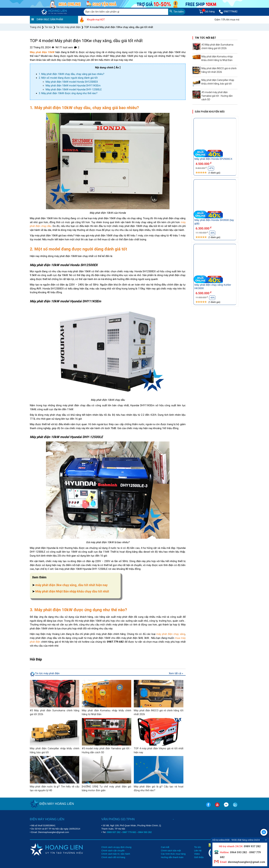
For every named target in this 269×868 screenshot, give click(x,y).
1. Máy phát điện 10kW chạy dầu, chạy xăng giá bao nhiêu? (72, 74)
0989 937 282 (114, 832)
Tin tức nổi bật (205, 38)
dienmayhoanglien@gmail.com (246, 862)
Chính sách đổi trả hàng (113, 857)
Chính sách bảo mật (171, 851)
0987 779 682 (129, 832)
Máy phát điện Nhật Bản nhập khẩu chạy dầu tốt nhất (72, 591)
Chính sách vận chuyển (113, 851)
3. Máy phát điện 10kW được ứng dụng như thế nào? (68, 93)
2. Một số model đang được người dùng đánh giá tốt (68, 78)
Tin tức (197, 847)
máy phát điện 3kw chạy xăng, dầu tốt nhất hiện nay (71, 585)
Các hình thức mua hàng (173, 854)
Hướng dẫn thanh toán (172, 857)
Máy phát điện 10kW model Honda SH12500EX (72, 82)
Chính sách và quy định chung (116, 847)
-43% (212, 233)
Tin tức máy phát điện (47, 673)
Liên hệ (198, 851)
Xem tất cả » (176, 673)
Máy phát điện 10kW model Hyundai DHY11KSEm (73, 86)
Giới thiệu (199, 857)
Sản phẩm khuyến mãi (210, 112)
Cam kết (165, 847)
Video (197, 854)
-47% (211, 168)
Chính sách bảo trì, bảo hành (116, 854)
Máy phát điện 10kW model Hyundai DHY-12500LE (74, 89)
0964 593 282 (145, 832)
